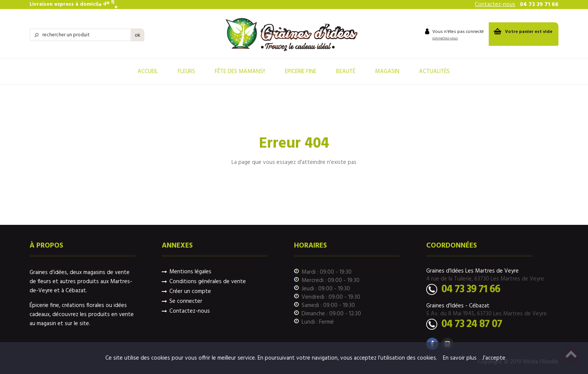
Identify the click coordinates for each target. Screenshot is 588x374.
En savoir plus (460, 358)
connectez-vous (445, 38)
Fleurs (186, 72)
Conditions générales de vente (208, 282)
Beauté (346, 72)
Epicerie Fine (301, 72)
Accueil (148, 72)
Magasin (387, 72)
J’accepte (494, 358)
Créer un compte (190, 292)
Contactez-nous (495, 5)
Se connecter (186, 302)
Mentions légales (190, 272)
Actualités (434, 72)
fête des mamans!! (240, 72)
